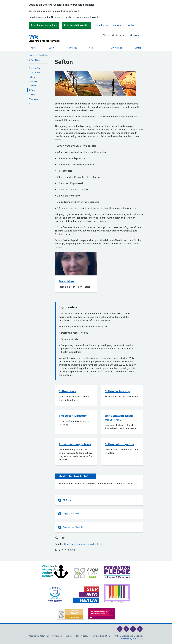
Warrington (34, 99)
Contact (138, 48)
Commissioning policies (75, 444)
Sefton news (67, 391)
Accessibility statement (39, 636)
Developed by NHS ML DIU (132, 639)
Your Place (94, 48)
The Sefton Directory (73, 416)
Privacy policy (82, 636)
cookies (140, 35)
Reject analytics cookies (77, 25)
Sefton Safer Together (120, 444)
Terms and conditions (101, 636)
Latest (51, 48)
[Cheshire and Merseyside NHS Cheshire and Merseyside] (44, 39)
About (33, 48)
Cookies (69, 636)
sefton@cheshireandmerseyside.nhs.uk (82, 544)
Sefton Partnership (118, 391)
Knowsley (33, 81)
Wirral (31, 103)
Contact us (57, 636)
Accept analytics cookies (44, 25)
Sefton (32, 90)
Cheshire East (35, 68)
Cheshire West (35, 72)
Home (31, 55)
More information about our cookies (114, 25)
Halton (32, 77)
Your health (72, 48)
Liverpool (33, 86)
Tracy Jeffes (67, 281)
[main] (86, 310)
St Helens (33, 95)
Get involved (116, 48)
